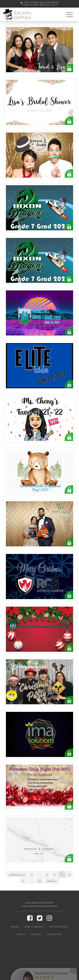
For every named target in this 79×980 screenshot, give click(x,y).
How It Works (34, 927)
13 (39, 880)
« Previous (17, 874)
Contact (36, 934)
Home (15, 927)
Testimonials (59, 927)
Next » (52, 880)
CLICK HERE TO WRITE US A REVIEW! (40, 906)
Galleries (55, 934)
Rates (21, 934)
